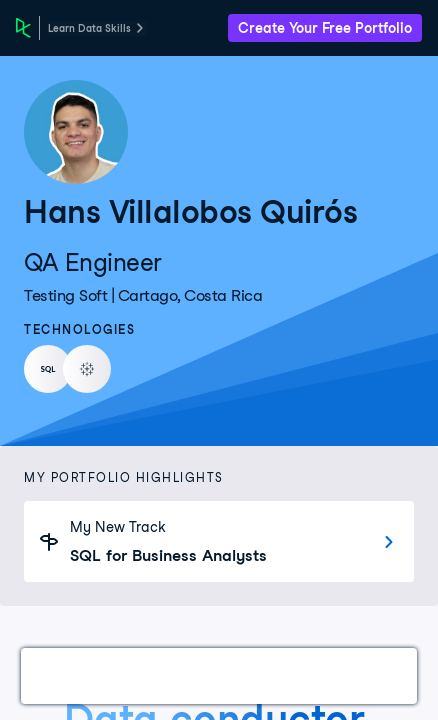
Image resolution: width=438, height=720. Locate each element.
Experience (383, 675)
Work (64, 675)
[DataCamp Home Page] (23, 28)
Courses (279, 675)
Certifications (166, 675)
